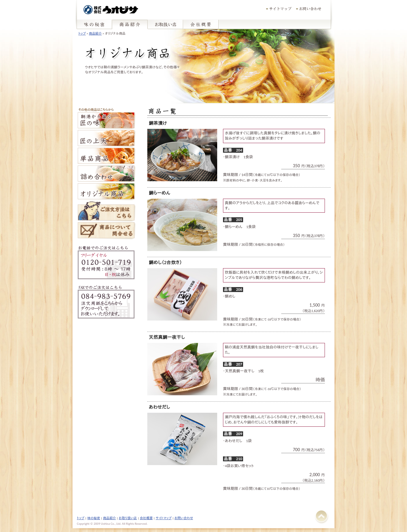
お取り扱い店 (128, 518)
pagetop (162, 0)
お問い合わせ (184, 518)
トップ (82, 33)
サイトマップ (164, 518)
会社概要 (146, 518)
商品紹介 (95, 33)
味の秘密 (94, 518)
